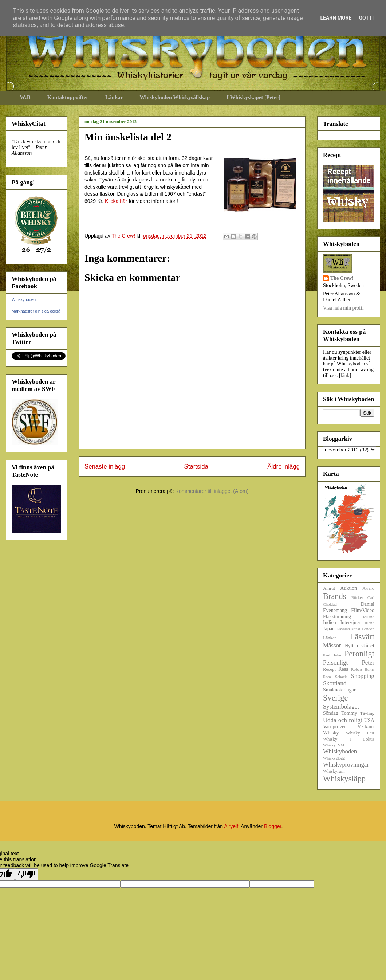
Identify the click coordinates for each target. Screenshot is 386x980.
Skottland (335, 683)
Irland (369, 623)
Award (368, 588)
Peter (368, 663)
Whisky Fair (360, 733)
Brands (334, 596)
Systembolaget (341, 707)
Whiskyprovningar (346, 765)
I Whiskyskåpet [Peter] (253, 97)
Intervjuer (350, 622)
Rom (327, 677)
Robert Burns (363, 669)
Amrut (329, 588)
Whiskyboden (340, 751)
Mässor (332, 645)
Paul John (332, 655)
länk (345, 375)
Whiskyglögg (334, 758)
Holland (368, 617)
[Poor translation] (27, 874)
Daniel (368, 604)
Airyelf (231, 826)
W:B (25, 97)
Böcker (357, 597)
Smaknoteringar (339, 690)
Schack (341, 677)
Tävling (367, 713)
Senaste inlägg (105, 467)
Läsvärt (362, 637)
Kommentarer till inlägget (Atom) (212, 491)
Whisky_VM (334, 745)
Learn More (336, 18)
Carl (371, 597)
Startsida (196, 467)
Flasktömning (337, 617)
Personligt (335, 663)
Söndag (331, 713)
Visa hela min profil (343, 308)
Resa (343, 669)
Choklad (330, 604)
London (368, 629)
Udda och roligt (343, 720)
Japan (329, 629)
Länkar (114, 97)
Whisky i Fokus (349, 739)
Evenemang (335, 610)
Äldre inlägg (283, 467)
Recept (329, 669)
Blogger (273, 826)
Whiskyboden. (24, 299)
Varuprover (334, 727)
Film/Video (363, 610)
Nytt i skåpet (359, 646)
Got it (367, 18)
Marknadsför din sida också (36, 311)
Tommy (349, 713)
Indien (330, 622)
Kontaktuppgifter (68, 97)
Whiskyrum (334, 771)
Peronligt (359, 654)
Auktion (348, 588)
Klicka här (116, 201)
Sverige (335, 698)
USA (369, 720)
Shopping (363, 676)
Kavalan (343, 629)
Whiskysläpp (344, 779)
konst (356, 629)
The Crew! (342, 278)
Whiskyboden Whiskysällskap (175, 97)
